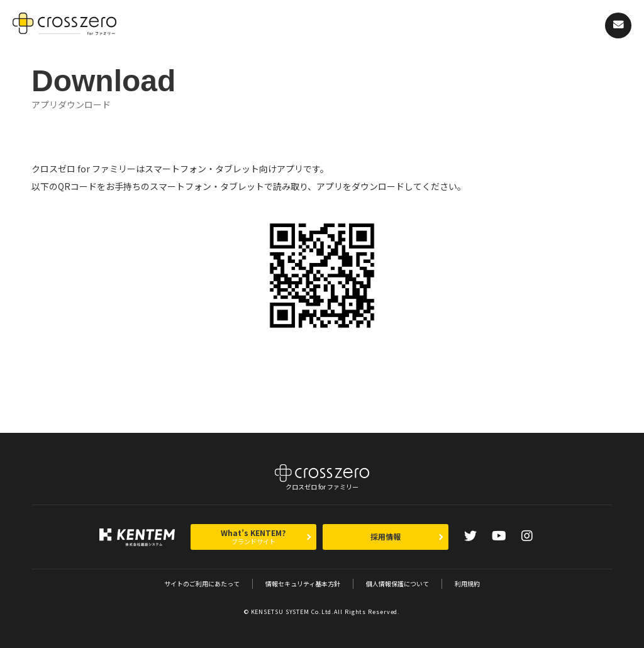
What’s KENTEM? (253, 537)
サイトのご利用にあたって (202, 584)
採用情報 (386, 536)
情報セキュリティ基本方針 (303, 584)
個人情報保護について (397, 584)
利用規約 (467, 584)
